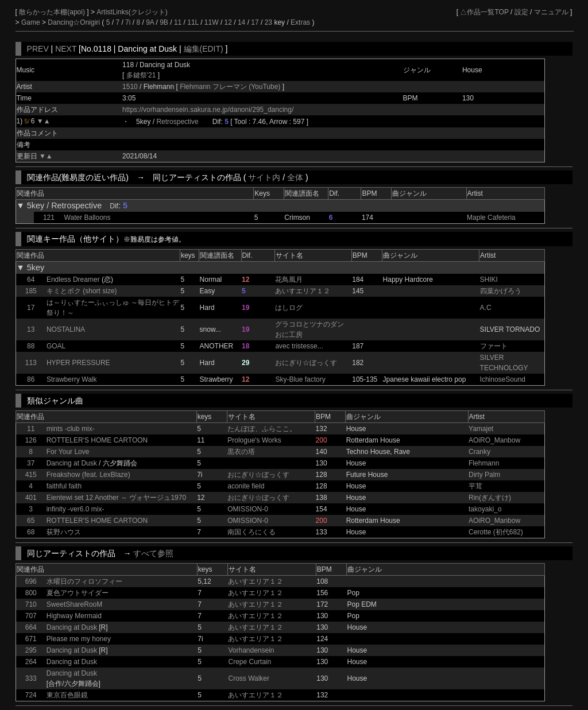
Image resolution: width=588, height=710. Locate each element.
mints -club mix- (71, 429)
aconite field (246, 486)
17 (255, 22)
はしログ (289, 308)
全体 (295, 177)
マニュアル (551, 12)
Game (32, 22)
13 (31, 329)
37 (31, 463)
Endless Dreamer (73, 280)
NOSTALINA (66, 329)
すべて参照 (153, 553)
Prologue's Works (254, 440)
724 (31, 695)
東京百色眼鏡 (67, 695)
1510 (130, 87)
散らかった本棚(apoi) (53, 12)
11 (178, 22)
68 (31, 532)
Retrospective (177, 122)
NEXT (66, 49)
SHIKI (489, 280)
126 (31, 440)
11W (212, 22)
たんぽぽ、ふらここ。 (262, 429)
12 (228, 22)
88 (31, 346)
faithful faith (64, 486)
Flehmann (484, 463)
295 (31, 650)
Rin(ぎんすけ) (490, 498)
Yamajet (481, 429)
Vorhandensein (251, 650)
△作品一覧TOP (484, 12)
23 (268, 22)
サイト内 (264, 177)
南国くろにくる (252, 532)
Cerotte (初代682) (496, 532)
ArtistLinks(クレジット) (132, 12)
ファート (494, 346)
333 (31, 678)
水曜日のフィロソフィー (84, 581)
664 (31, 627)
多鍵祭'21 (141, 75)
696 (31, 581)
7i (128, 22)
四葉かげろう (501, 291)
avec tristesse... (299, 346)
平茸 (475, 486)
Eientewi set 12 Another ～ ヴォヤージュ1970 (116, 498)
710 (31, 604)
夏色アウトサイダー (78, 593)
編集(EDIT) (204, 49)
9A (150, 22)
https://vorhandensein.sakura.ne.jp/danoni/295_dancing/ (208, 110)
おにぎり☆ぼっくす (306, 363)
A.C (486, 308)
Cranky (479, 452)
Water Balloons (88, 218)
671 (31, 639)
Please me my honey (79, 639)
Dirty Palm (484, 475)
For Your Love (68, 452)
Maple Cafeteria (491, 218)
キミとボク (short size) (82, 291)
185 (31, 291)
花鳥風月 (289, 280)
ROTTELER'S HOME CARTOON (97, 440)
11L (193, 22)
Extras (300, 22)
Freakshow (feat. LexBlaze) (88, 475)
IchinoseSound (503, 379)
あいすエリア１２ (303, 291)
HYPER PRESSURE (78, 363)
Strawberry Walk (72, 379)
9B (164, 22)
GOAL (56, 346)
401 (31, 498)
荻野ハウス (64, 532)
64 (31, 280)
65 (31, 521)
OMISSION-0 (248, 509)
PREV (38, 49)
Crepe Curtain (249, 662)
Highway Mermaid (74, 616)
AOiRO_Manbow (494, 440)
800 (31, 593)
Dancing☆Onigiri (75, 22)
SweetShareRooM (74, 604)
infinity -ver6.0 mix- (76, 509)
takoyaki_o (485, 509)
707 (31, 616)
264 (31, 662)
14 (241, 22)
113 (31, 363)
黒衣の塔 (241, 452)
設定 (521, 12)
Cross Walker (249, 678)
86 (31, 379)
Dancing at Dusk (72, 463)
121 (49, 218)
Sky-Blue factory (300, 379)
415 (31, 475)
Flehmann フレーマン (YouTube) (231, 87)
